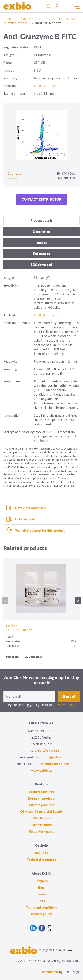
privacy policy (64, 705)
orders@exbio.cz (47, 750)
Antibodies (54, 19)
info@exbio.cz (54, 757)
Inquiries (41, 853)
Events (41, 894)
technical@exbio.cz (55, 764)
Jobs (42, 901)
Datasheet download (30, 508)
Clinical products (41, 792)
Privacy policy (41, 914)
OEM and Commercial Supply (42, 811)
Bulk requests (25, 519)
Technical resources (41, 860)
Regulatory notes (41, 831)
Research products (29, 19)
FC (76, 646)
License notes (41, 825)
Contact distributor (42, 199)
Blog (41, 887)
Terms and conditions (41, 907)
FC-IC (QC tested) (47, 86)
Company (41, 881)
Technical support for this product (40, 530)
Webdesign (50, 972)
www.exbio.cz (42, 770)
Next (78, 602)
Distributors (42, 818)
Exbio (7, 19)
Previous (5, 602)
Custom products (42, 805)
